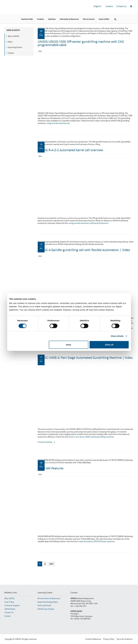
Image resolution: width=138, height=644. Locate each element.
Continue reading (46, 442)
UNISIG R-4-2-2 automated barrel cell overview (70, 150)
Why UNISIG (9, 598)
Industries (52, 19)
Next (51, 564)
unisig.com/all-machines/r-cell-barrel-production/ (89, 223)
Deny (69, 345)
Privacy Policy (109, 639)
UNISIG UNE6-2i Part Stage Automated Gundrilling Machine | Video (85, 358)
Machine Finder (27, 19)
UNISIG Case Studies (46, 609)
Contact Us (121, 6)
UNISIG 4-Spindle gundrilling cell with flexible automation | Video (84, 250)
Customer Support (12, 605)
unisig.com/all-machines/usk (58, 123)
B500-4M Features (51, 468)
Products (41, 19)
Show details (117, 336)
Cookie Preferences (93, 639)
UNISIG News (10, 609)
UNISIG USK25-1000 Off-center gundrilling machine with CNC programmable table (81, 43)
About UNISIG (104, 19)
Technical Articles (44, 605)
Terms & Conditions (125, 639)
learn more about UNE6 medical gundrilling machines (92, 437)
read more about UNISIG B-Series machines (97, 541)
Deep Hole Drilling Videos (48, 602)
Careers (109, 6)
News (10, 42)
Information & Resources (69, 19)
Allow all (109, 345)
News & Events (13, 30)
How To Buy (9, 602)
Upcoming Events (15, 47)
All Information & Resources (49, 598)
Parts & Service (89, 19)
